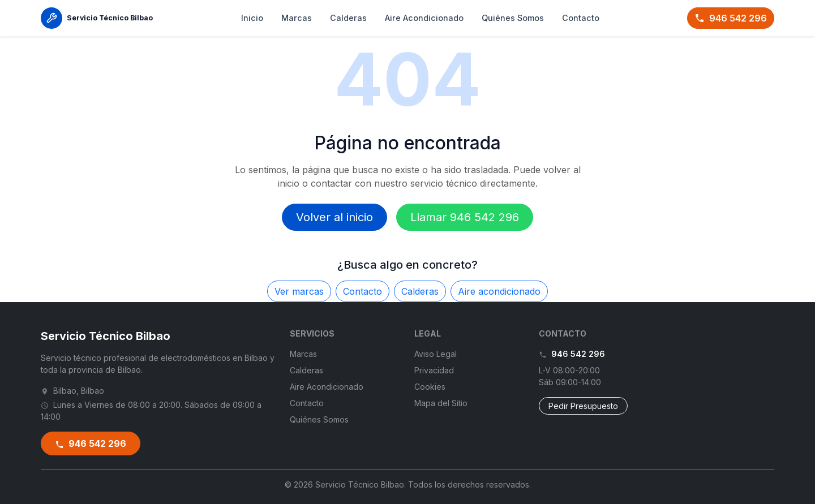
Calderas (348, 18)
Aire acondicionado (499, 291)
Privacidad (434, 370)
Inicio (252, 18)
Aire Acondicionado (424, 18)
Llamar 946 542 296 (465, 217)
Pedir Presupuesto (583, 406)
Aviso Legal (436, 354)
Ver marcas (299, 291)
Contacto (581, 18)
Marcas (297, 18)
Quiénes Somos (513, 18)
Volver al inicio (334, 217)
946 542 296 (731, 18)
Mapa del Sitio (441, 403)
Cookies (430, 387)
